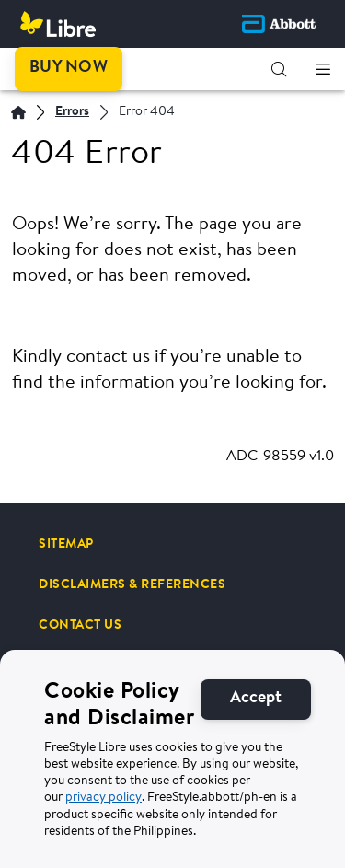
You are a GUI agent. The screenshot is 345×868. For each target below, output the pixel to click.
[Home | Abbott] (18, 112)
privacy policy (103, 810)
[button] (279, 69)
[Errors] (72, 113)
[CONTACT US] (80, 625)
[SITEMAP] (66, 544)
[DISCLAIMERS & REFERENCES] (132, 584)
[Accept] (256, 711)
